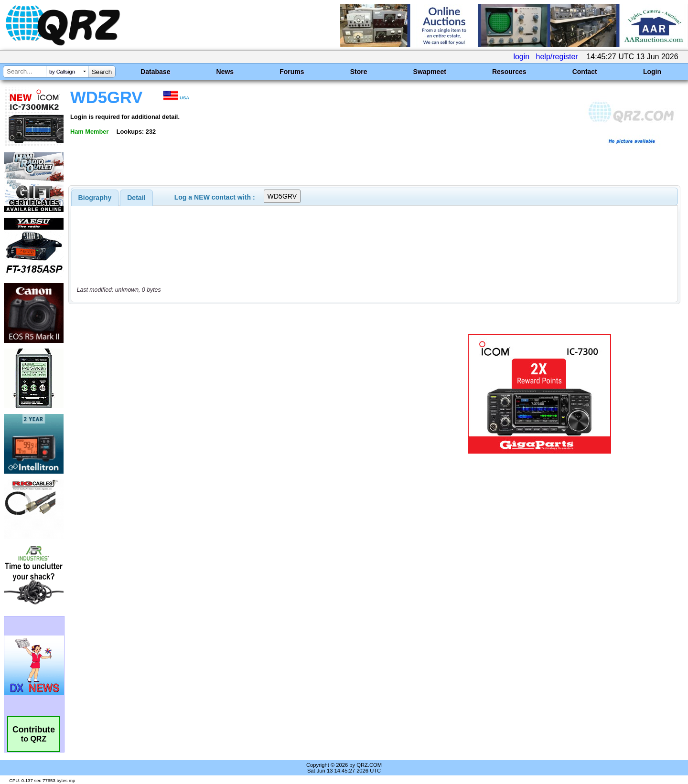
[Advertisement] (241, 394)
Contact (585, 72)
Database (155, 72)
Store (359, 72)
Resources (509, 72)
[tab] (95, 198)
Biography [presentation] (95, 198)
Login (652, 72)
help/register (557, 57)
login (521, 57)
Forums (292, 72)
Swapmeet (430, 72)
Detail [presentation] (136, 198)
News (225, 72)
